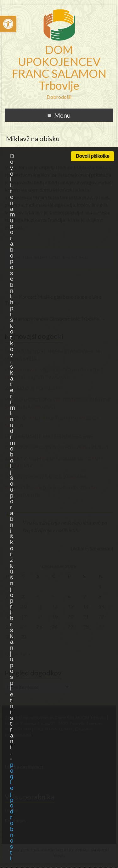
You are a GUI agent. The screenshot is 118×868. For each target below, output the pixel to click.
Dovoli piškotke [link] (93, 156)
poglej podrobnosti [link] (11, 812)
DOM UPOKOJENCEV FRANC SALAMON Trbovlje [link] (59, 67)
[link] (8, 24)
